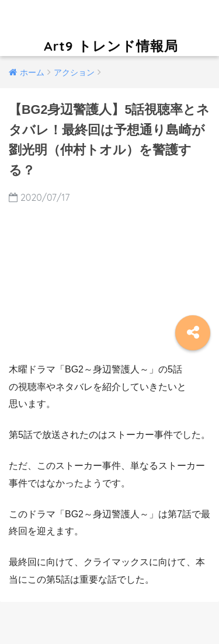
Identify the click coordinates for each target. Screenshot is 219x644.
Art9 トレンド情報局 (111, 27)
